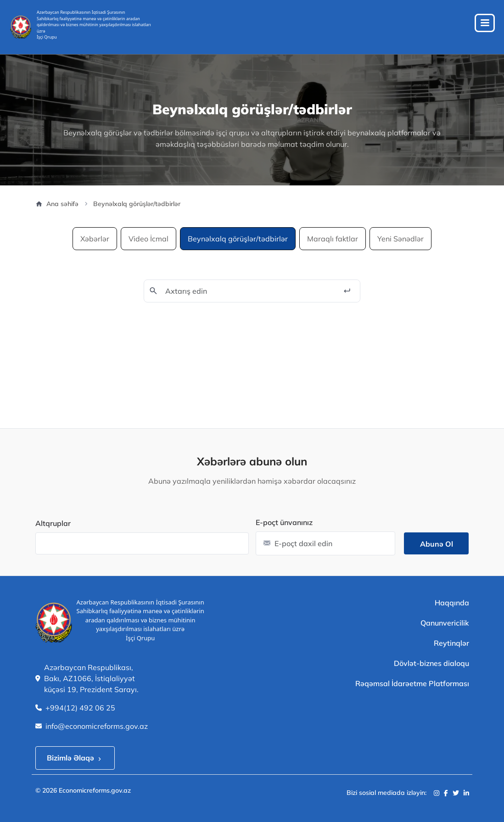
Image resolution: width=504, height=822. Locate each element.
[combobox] (142, 543)
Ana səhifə (57, 204)
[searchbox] (43, 542)
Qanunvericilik (445, 623)
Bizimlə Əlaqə (75, 758)
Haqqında (452, 603)
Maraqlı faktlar (333, 239)
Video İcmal (148, 239)
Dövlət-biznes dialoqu (431, 663)
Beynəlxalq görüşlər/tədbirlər (238, 239)
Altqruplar (53, 523)
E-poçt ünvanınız (284, 522)
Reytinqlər (451, 643)
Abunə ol (437, 544)
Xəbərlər (95, 239)
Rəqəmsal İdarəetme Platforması (412, 683)
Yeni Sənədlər (400, 239)
